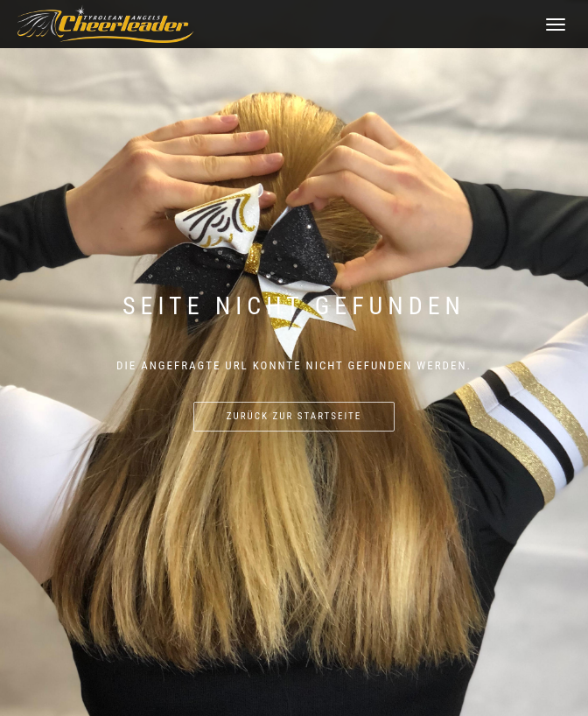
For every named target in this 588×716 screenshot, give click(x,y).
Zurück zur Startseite (294, 416)
